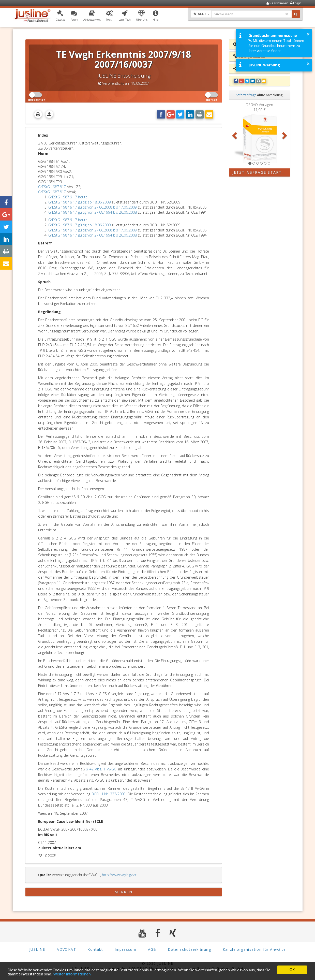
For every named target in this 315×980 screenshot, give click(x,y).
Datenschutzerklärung (189, 949)
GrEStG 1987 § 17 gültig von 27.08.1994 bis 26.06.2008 (93, 212)
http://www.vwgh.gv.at (119, 875)
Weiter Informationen (79, 974)
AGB (152, 949)
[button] (60, 16)
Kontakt (95, 949)
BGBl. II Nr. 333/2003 (109, 794)
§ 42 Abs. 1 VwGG (101, 769)
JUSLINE (37, 949)
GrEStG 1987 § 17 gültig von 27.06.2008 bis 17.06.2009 (93, 207)
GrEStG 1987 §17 (52, 187)
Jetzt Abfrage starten (260, 172)
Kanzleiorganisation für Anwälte (254, 949)
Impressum (126, 949)
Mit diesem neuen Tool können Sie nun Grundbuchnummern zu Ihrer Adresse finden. (276, 46)
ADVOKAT (66, 949)
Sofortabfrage (246, 95)
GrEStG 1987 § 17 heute (68, 197)
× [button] (308, 34)
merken (123, 892)
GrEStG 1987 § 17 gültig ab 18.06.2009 (79, 202)
